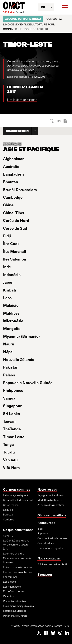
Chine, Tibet (14, 213)
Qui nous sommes (17, 489)
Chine (8, 205)
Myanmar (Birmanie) (21, 336)
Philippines (13, 390)
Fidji (7, 236)
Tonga (8, 444)
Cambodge (13, 197)
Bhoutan (11, 182)
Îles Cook (11, 243)
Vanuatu (10, 460)
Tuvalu (9, 452)
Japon (8, 282)
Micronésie (13, 321)
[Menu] (65, 7)
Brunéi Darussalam (20, 190)
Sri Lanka (11, 414)
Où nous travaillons (52, 515)
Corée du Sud (15, 228)
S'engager (45, 574)
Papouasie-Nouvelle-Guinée (28, 383)
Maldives (11, 313)
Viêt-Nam (11, 467)
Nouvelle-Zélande (19, 359)
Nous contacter (49, 558)
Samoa (9, 398)
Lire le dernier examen (22, 99)
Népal (8, 352)
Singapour (12, 406)
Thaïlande (12, 429)
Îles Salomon (15, 259)
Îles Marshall (15, 251)
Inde (7, 267)
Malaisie (11, 305)
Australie (11, 166)
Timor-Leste (14, 437)
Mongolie (12, 328)
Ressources (46, 523)
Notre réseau (47, 489)
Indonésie (12, 274)
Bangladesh (13, 174)
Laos (7, 298)
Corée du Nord (16, 220)
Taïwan (9, 421)
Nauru (9, 344)
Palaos (9, 375)
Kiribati (10, 290)
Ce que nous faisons (18, 530)
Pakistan (11, 367)
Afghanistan (14, 159)
